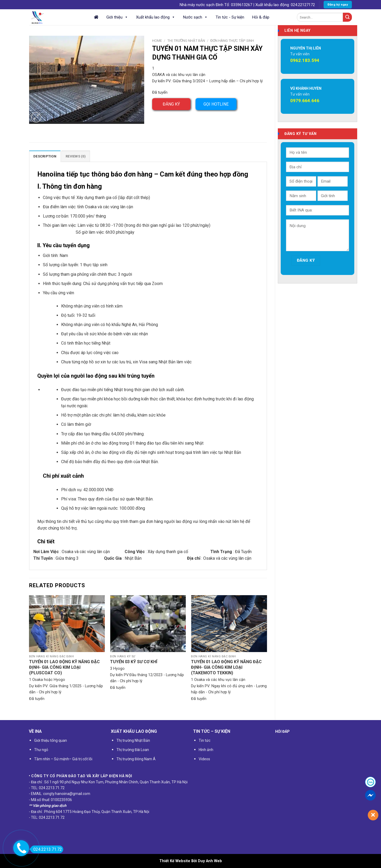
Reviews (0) (76, 156)
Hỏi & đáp (261, 17)
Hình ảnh (206, 750)
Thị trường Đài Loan (133, 750)
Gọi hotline (216, 104)
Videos (204, 759)
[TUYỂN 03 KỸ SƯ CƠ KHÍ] (148, 624)
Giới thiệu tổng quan (51, 740)
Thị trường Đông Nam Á (136, 759)
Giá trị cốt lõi (82, 759)
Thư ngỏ (41, 750)
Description (45, 156)
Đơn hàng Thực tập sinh (232, 40)
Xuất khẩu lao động (156, 17)
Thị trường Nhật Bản (186, 40)
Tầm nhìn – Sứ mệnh (52, 759)
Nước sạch (195, 17)
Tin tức (205, 740)
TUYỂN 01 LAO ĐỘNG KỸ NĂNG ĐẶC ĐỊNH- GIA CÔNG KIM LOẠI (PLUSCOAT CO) (64, 667)
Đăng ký (171, 104)
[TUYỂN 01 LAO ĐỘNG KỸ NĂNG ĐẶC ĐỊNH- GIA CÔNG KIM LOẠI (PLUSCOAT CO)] (67, 624)
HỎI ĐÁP (282, 731)
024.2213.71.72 (46, 849)
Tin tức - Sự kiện (230, 17)
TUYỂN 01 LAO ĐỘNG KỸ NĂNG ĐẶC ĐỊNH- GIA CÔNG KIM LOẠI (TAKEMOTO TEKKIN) (226, 667)
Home (157, 40)
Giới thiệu (117, 17)
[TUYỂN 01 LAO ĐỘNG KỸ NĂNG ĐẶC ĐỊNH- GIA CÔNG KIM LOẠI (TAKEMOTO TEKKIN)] (229, 624)
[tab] (45, 156)
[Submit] (347, 17)
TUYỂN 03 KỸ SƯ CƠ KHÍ (134, 662)
